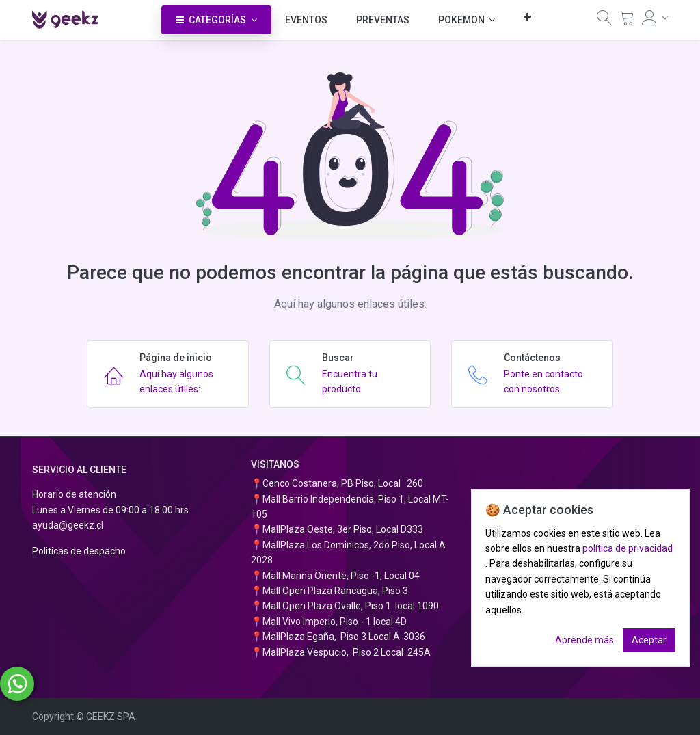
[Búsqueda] (604, 21)
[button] (527, 17)
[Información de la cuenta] (655, 18)
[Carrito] (627, 21)
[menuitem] (306, 20)
